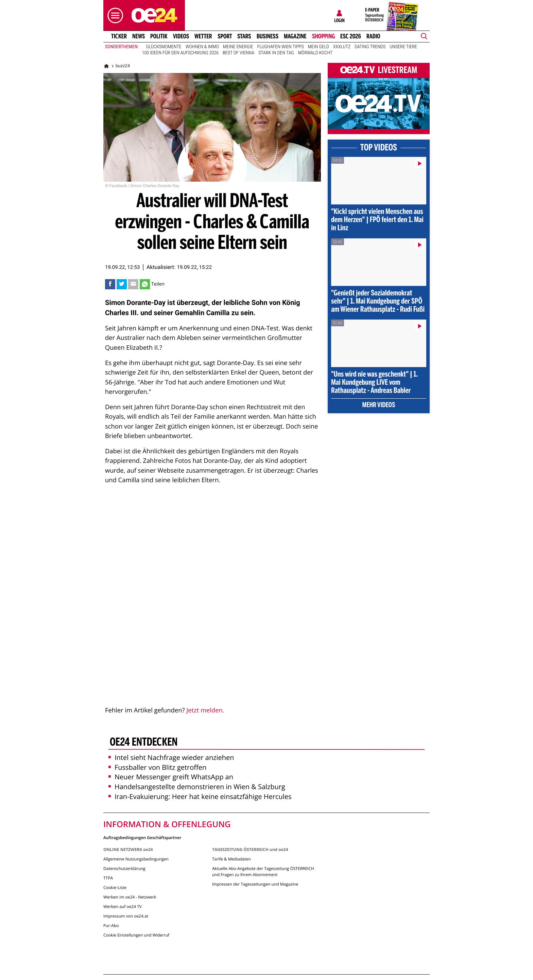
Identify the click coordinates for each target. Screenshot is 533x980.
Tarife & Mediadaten (231, 859)
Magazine (295, 36)
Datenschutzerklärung (124, 868)
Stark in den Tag (276, 53)
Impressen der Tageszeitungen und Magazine (255, 884)
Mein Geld (319, 47)
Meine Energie (238, 47)
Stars (244, 36)
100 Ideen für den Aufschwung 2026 (180, 53)
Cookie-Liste (115, 887)
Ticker (119, 36)
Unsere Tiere (403, 47)
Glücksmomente (164, 47)
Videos (181, 36)
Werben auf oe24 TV (123, 906)
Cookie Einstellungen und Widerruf (136, 935)
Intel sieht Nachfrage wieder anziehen (171, 757)
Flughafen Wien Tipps (281, 47)
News (139, 36)
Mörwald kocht (315, 53)
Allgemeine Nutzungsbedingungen (136, 859)
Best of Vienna (238, 53)
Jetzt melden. (205, 710)
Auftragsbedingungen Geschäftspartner (142, 837)
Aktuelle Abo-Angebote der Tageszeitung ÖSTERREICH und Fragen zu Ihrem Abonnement (263, 872)
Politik (159, 36)
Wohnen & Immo (202, 47)
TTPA (108, 878)
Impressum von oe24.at (126, 916)
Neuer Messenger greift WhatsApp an (171, 777)
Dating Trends (370, 47)
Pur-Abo (111, 925)
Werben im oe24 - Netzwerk (130, 897)
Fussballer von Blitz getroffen (157, 767)
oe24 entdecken (144, 743)
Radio (373, 36)
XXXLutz (342, 47)
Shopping (323, 36)
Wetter (203, 36)
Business (268, 36)
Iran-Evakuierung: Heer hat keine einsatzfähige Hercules (200, 796)
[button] (114, 15)
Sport (225, 36)
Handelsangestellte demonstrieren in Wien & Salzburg (197, 787)
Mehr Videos (379, 405)
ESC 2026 (351, 36)
